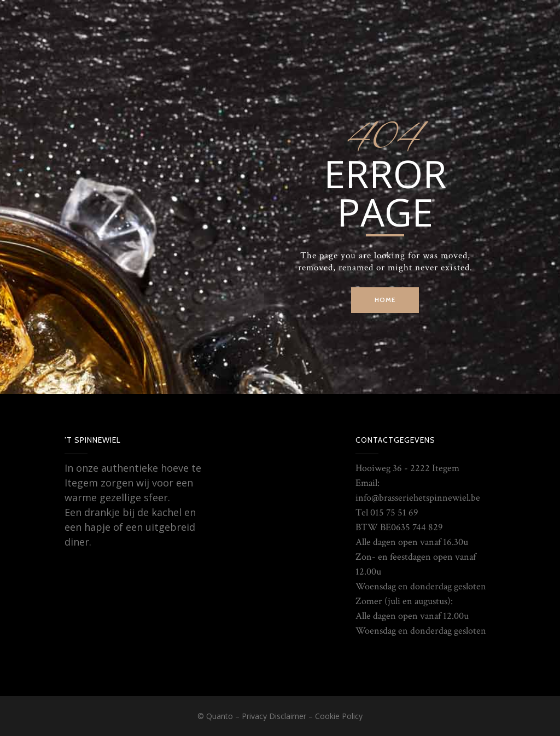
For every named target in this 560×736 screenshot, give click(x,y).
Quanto (220, 716)
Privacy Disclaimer (274, 716)
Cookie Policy (339, 716)
